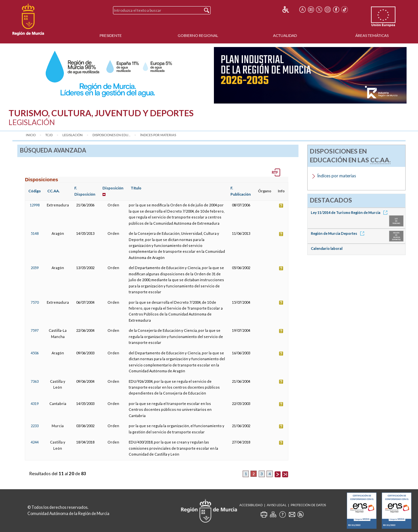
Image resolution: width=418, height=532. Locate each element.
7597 (35, 330)
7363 (35, 381)
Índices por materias (158, 135)
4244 (35, 442)
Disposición (113, 188)
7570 (35, 302)
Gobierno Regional (198, 35)
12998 (35, 205)
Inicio (31, 135)
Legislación (72, 135)
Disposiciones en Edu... (111, 135)
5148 (35, 233)
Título (136, 188)
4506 (35, 353)
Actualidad (285, 35)
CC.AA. (54, 191)
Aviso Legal (277, 505)
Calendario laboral (327, 248)
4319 (35, 403)
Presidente (111, 35)
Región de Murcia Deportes (339, 233)
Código (35, 191)
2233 (35, 426)
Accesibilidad (251, 505)
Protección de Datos (308, 505)
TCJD (49, 135)
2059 (35, 268)
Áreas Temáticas (372, 35)
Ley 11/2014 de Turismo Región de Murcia (350, 212)
